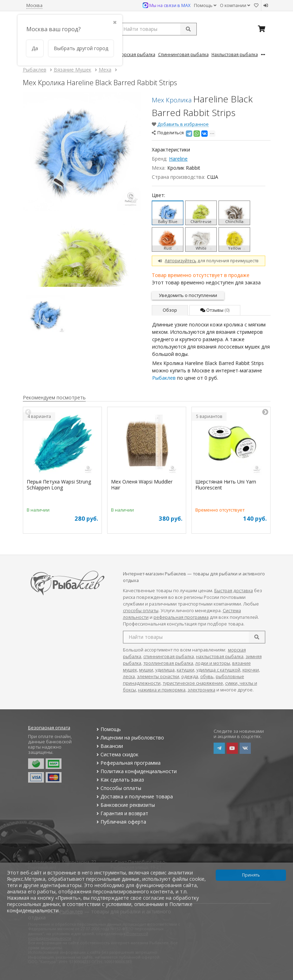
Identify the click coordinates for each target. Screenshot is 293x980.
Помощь (205, 5)
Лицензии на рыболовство (130, 738)
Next (265, 412)
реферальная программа (181, 617)
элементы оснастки (158, 677)
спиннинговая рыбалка (169, 657)
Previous (28, 412)
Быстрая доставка (234, 591)
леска (129, 677)
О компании (235, 5)
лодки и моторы (213, 663)
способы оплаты (141, 611)
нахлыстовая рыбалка (220, 657)
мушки (146, 670)
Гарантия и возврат (122, 813)
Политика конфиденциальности (136, 771)
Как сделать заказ (120, 780)
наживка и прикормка (162, 690)
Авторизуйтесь (181, 261)
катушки (185, 670)
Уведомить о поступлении (188, 295)
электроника (201, 690)
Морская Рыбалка (136, 54)
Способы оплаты (118, 788)
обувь (207, 677)
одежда (190, 677)
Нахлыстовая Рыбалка (235, 54)
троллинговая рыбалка (168, 663)
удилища (165, 670)
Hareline (178, 159)
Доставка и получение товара (134, 796)
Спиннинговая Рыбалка (183, 54)
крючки (251, 670)
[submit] (188, 29)
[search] (257, 637)
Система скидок (117, 754)
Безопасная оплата (49, 728)
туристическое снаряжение (193, 683)
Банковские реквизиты (125, 805)
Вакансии (109, 746)
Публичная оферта (121, 822)
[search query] (157, 29)
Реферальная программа (128, 763)
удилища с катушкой (218, 670)
